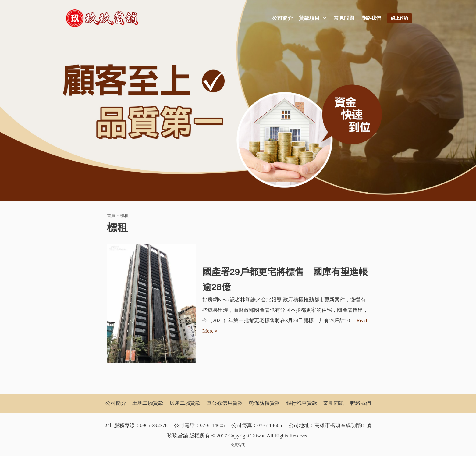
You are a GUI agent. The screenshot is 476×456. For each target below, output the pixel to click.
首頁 (111, 216)
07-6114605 (212, 425)
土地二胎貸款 (148, 403)
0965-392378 (154, 425)
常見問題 (344, 18)
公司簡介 (282, 18)
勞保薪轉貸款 (265, 403)
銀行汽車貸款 (302, 403)
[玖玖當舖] (104, 18)
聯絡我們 (371, 18)
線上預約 (400, 18)
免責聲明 (238, 445)
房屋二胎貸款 (185, 403)
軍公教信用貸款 (225, 403)
